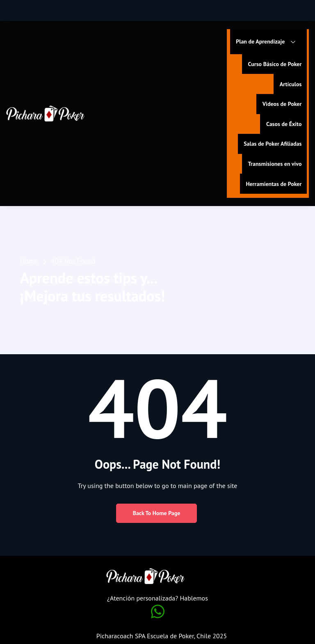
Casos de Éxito (283, 123)
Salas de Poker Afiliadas (272, 142)
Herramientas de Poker (273, 182)
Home (29, 259)
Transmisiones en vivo (274, 162)
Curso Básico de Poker (274, 64)
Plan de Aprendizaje (268, 42)
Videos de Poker (281, 103)
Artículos (290, 83)
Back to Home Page (157, 511)
